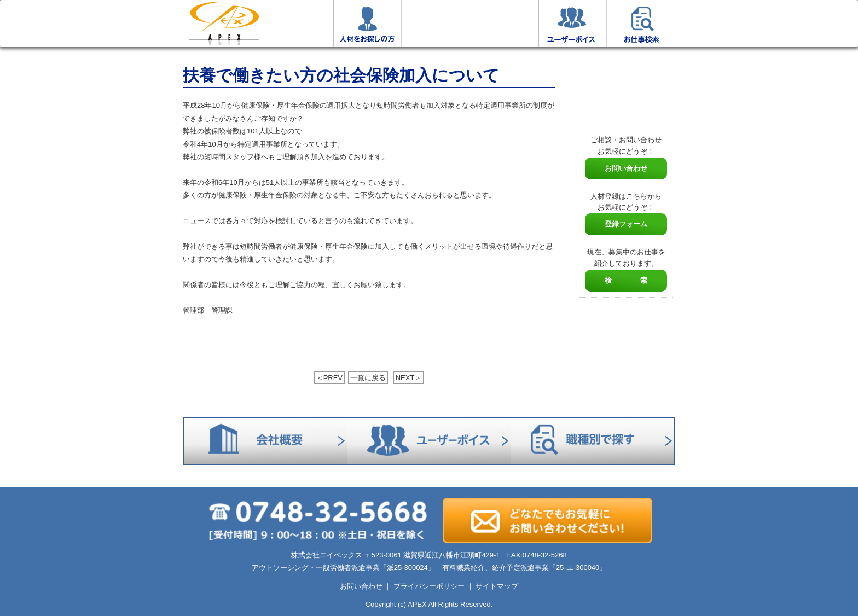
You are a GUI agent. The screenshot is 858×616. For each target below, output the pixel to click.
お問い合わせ (626, 168)
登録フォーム (626, 224)
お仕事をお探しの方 (299, 24)
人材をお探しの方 (367, 24)
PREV (329, 378)
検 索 (626, 280)
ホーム (224, 24)
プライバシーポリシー (429, 586)
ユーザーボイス (573, 24)
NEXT (409, 378)
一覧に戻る (368, 378)
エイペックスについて (436, 24)
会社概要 (504, 24)
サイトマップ (497, 586)
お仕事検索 (641, 24)
